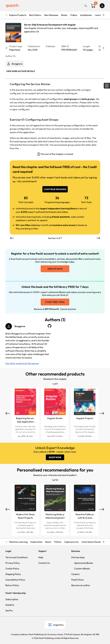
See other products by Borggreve (22, 363)
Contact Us (44, 563)
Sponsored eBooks (84, 563)
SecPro (9, 610)
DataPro (10, 605)
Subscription (12, 599)
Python (58, 542)
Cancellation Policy (15, 580)
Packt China (77, 580)
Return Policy (12, 585)
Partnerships (78, 557)
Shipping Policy (13, 574)
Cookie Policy (12, 568)
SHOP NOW (55, 457)
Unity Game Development (95, 542)
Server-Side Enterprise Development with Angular (50, 25)
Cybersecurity (71, 542)
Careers (75, 574)
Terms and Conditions (17, 557)
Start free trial (55, 302)
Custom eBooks (82, 568)
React (48, 542)
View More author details (20, 71)
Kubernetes (36, 542)
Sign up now (55, 269)
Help (41, 557)
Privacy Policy (13, 563)
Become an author (81, 585)
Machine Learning (18, 542)
